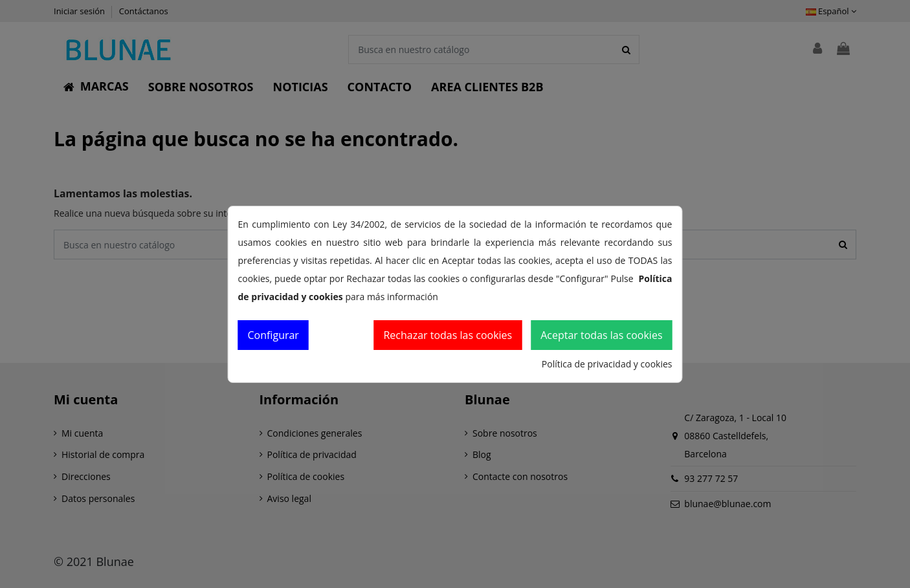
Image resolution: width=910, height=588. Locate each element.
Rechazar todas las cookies (448, 335)
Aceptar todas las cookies (601, 335)
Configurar (273, 335)
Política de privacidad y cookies (607, 364)
